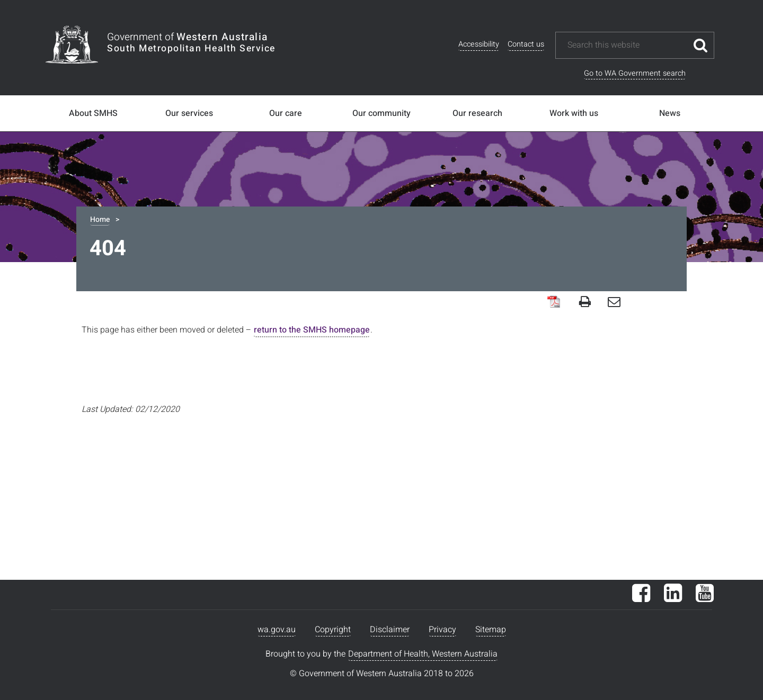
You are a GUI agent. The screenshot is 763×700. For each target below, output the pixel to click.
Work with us (574, 113)
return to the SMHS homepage (312, 330)
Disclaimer (390, 630)
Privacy (442, 630)
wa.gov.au (277, 630)
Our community (381, 113)
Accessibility (479, 44)
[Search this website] (627, 45)
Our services (189, 113)
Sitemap (491, 630)
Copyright (333, 630)
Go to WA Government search (635, 73)
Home (100, 219)
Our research (477, 113)
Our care (286, 113)
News (670, 113)
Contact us (526, 44)
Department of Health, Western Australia (423, 654)
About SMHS (93, 113)
